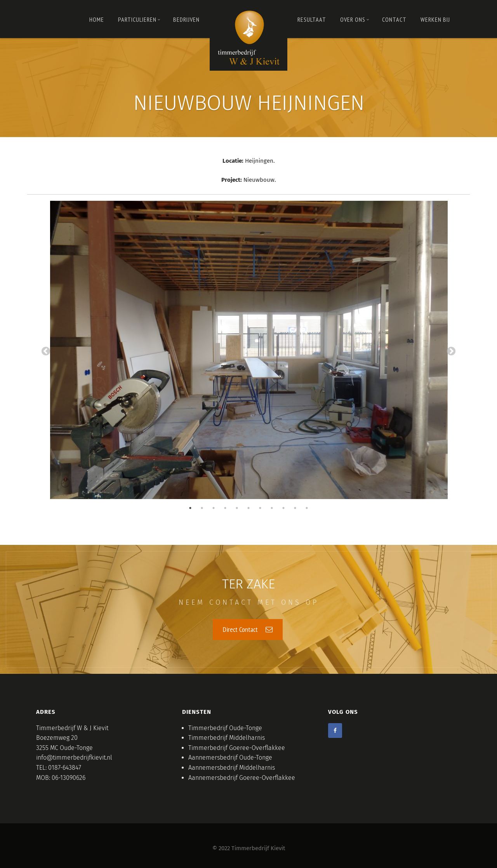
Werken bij (435, 19)
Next (451, 351)
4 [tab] (225, 508)
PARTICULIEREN (139, 19)
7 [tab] (260, 508)
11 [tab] (307, 508)
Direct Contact (248, 629)
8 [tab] (272, 508)
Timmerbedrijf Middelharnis (227, 737)
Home (97, 19)
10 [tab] (295, 508)
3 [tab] (214, 508)
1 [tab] (190, 508)
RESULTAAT (312, 19)
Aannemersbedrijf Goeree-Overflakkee (242, 777)
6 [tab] (248, 508)
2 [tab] (202, 508)
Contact (394, 19)
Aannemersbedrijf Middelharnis (232, 767)
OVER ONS (355, 19)
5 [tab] (237, 508)
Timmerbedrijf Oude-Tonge (225, 728)
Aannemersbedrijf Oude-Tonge (230, 757)
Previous (46, 351)
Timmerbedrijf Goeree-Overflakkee (237, 747)
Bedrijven (186, 19)
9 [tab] (283, 508)
